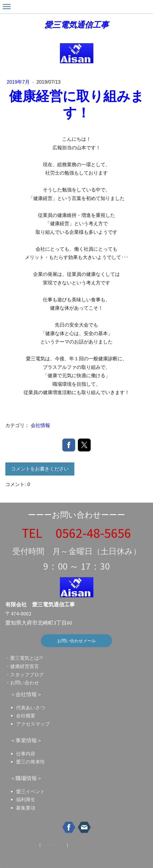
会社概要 (26, 716)
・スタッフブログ (25, 675)
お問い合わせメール (76, 641)
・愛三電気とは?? (24, 658)
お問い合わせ (25, 683)
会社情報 (40, 425)
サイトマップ (79, 845)
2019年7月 (19, 82)
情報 (32, 778)
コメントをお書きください (40, 469)
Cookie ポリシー (54, 845)
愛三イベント (30, 791)
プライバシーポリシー (21, 845)
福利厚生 (26, 800)
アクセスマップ (33, 724)
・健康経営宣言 (22, 666)
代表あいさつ (30, 708)
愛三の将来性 (30, 762)
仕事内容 (26, 754)
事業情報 (26, 740)
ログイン (11, 858)
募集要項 (26, 808)
